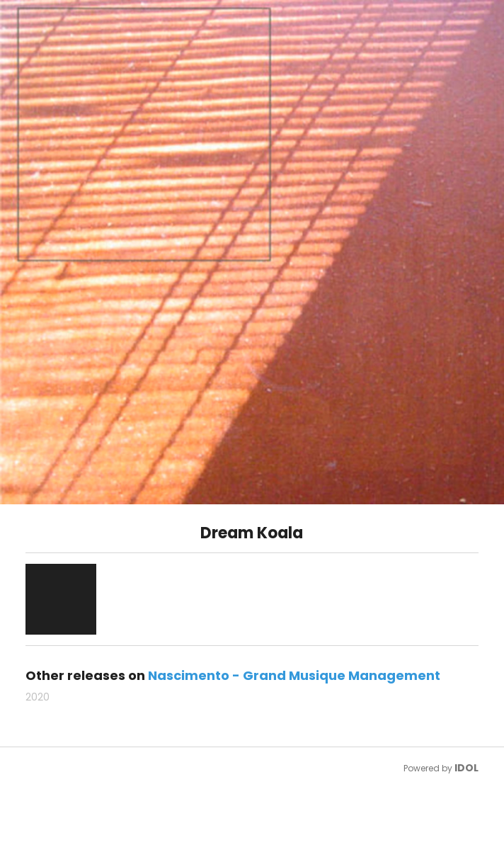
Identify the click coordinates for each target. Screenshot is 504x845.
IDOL (466, 768)
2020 (38, 697)
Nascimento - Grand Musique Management (294, 675)
